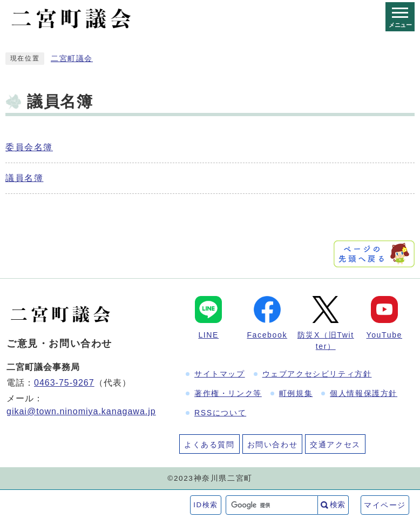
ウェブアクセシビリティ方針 (317, 374)
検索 (337, 504)
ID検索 (206, 505)
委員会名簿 (29, 147)
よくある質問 (209, 445)
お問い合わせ (273, 445)
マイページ (385, 505)
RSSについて (220, 413)
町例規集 (296, 393)
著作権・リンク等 (228, 393)
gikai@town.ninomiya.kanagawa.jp (81, 411)
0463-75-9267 (64, 383)
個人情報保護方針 (364, 393)
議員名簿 (24, 178)
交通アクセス (335, 445)
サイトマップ (220, 374)
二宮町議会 (72, 59)
